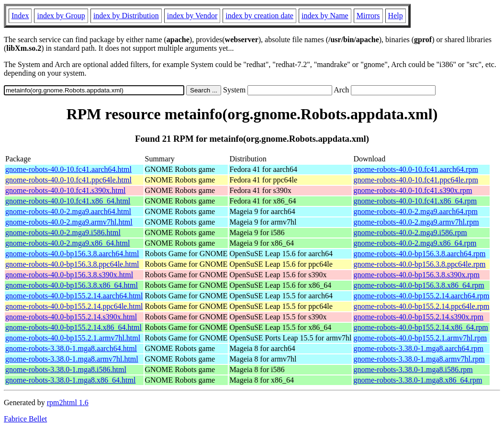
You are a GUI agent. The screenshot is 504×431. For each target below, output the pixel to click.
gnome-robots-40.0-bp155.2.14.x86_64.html (73, 327)
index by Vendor (192, 16)
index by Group (61, 16)
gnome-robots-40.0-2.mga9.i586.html (63, 233)
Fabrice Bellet (25, 419)
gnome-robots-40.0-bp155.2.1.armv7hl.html (73, 338)
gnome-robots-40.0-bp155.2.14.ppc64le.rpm (421, 306)
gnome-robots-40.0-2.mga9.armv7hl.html (69, 222)
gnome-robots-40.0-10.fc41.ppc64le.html (68, 180)
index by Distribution (126, 16)
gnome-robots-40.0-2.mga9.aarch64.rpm (415, 211)
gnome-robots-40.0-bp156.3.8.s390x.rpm (416, 275)
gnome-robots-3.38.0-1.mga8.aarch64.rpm (418, 348)
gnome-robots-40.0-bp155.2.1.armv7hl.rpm (420, 338)
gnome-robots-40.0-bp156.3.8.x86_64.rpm (419, 285)
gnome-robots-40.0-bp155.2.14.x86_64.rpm (420, 327)
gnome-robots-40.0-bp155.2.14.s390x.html (71, 317)
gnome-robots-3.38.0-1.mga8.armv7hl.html (72, 359)
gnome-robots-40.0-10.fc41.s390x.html (66, 190)
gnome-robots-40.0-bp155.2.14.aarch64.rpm (421, 296)
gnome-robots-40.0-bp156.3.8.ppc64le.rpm (419, 264)
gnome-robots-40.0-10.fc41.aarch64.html (68, 169)
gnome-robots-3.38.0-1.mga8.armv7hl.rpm (419, 359)
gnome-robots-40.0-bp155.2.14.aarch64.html (74, 296)
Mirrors (368, 16)
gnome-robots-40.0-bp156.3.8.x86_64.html (72, 285)
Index (20, 16)
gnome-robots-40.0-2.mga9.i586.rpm (410, 233)
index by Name (325, 16)
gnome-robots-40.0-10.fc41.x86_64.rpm (415, 201)
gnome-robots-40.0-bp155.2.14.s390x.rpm (418, 317)
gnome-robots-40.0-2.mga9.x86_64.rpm (415, 243)
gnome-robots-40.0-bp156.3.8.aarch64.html (72, 254)
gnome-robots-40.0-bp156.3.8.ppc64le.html (72, 264)
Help (396, 16)
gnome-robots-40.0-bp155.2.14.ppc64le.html (74, 306)
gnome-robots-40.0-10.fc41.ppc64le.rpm (415, 180)
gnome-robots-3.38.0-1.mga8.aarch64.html (71, 348)
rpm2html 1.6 (68, 403)
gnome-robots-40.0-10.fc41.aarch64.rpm (415, 169)
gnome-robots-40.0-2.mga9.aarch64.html (68, 211)
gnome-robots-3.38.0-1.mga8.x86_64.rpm (418, 380)
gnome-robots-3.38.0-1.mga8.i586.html (66, 369)
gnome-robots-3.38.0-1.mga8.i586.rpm (413, 369)
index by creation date (259, 16)
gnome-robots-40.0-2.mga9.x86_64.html (67, 243)
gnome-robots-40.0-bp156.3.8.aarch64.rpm (419, 254)
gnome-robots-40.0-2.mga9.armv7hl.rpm (416, 222)
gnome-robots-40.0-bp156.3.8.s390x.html (69, 275)
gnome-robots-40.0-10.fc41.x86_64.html (68, 201)
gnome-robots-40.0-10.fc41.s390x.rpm (413, 190)
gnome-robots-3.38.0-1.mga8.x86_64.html (70, 380)
